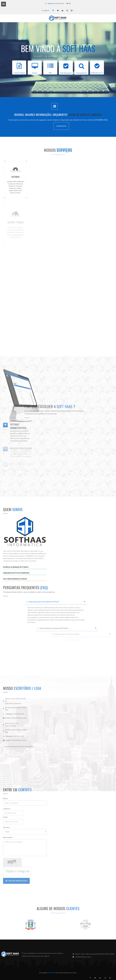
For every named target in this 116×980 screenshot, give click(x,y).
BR (68, 3)
